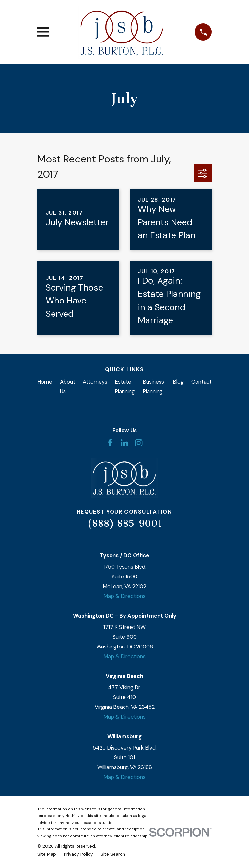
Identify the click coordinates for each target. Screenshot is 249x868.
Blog (178, 382)
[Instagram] (139, 443)
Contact (202, 382)
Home (45, 382)
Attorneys (95, 382)
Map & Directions (124, 596)
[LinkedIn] (124, 443)
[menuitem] (47, 854)
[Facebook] (110, 443)
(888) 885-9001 (125, 523)
